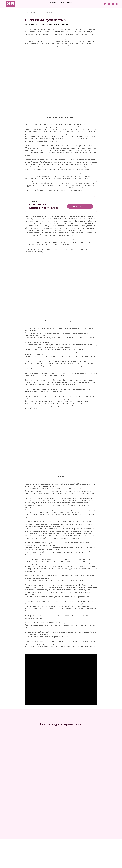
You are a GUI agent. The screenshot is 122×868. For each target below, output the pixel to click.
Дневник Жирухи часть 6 (46, 12)
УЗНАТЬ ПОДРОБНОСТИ (80, 206)
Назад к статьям (30, 12)
